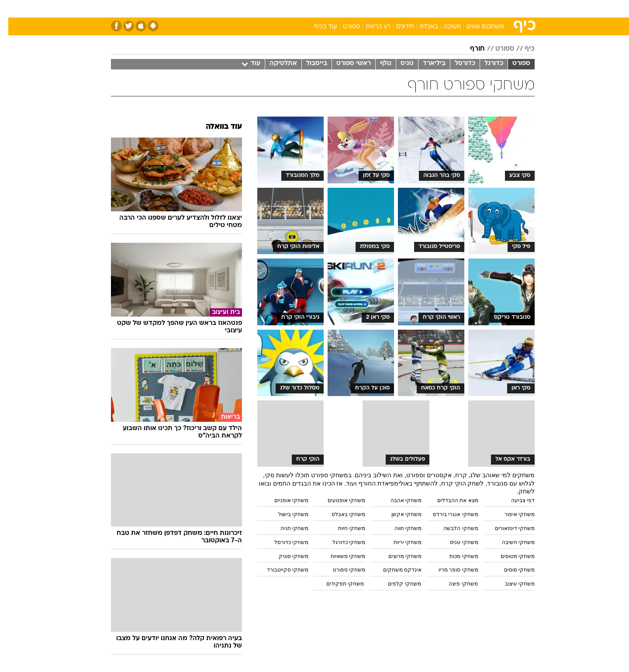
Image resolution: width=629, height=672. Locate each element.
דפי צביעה (515, 500)
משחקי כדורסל (283, 542)
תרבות (411, 9)
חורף (469, 49)
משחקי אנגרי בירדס (447, 514)
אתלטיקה (275, 64)
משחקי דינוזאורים (506, 528)
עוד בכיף (317, 27)
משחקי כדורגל (340, 542)
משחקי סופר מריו (450, 570)
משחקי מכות (455, 556)
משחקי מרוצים (397, 556)
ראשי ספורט (345, 64)
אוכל (336, 9)
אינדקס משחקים (394, 570)
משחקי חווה (400, 528)
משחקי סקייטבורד (279, 570)
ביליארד (426, 64)
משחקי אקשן (398, 514)
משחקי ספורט (341, 570)
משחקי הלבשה (452, 528)
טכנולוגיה (247, 9)
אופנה (215, 9)
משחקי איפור (511, 514)
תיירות (280, 9)
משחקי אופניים (283, 500)
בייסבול (308, 64)
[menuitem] (464, 9)
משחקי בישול (285, 514)
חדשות (469, 9)
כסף (359, 9)
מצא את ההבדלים (449, 500)
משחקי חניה (286, 528)
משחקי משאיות (340, 556)
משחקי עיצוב (511, 584)
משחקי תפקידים (337, 584)
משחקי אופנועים (338, 500)
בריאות (309, 9)
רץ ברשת (370, 27)
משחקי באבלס (340, 514)
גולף (377, 64)
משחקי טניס (456, 542)
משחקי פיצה (455, 584)
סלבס (384, 9)
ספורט (440, 9)
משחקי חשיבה (510, 542)
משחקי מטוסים (509, 556)
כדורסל (457, 64)
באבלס (420, 27)
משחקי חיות (343, 528)
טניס (399, 64)
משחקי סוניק (285, 556)
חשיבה (444, 27)
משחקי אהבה (398, 500)
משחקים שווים (477, 27)
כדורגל (486, 64)
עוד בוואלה (216, 127)
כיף (521, 49)
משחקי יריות (399, 542)
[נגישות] (12, 9)
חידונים (397, 27)
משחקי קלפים (396, 584)
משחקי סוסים (511, 570)
